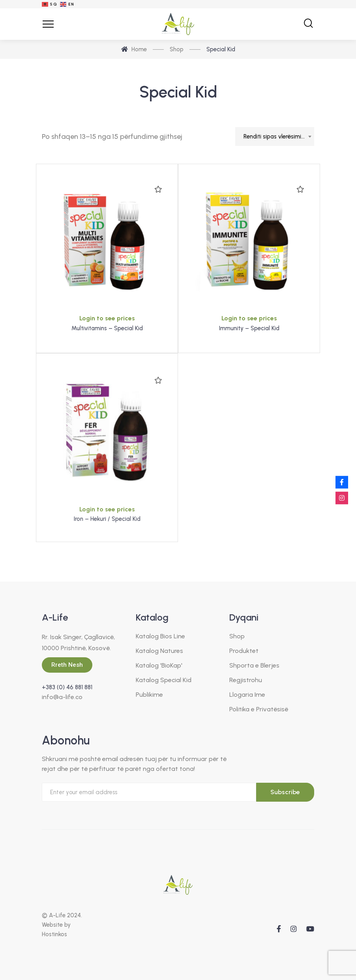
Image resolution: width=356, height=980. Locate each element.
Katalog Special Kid (164, 680)
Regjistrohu (246, 680)
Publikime (149, 695)
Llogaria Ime (247, 695)
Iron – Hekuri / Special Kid (107, 538)
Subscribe (285, 792)
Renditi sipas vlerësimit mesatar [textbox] (279, 137)
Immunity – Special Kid (249, 328)
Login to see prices (107, 318)
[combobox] (275, 137)
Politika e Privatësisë (259, 709)
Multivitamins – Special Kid (107, 328)
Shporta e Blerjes (254, 665)
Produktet (244, 651)
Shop (237, 636)
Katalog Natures (159, 651)
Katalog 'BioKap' (159, 665)
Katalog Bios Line (160, 636)
